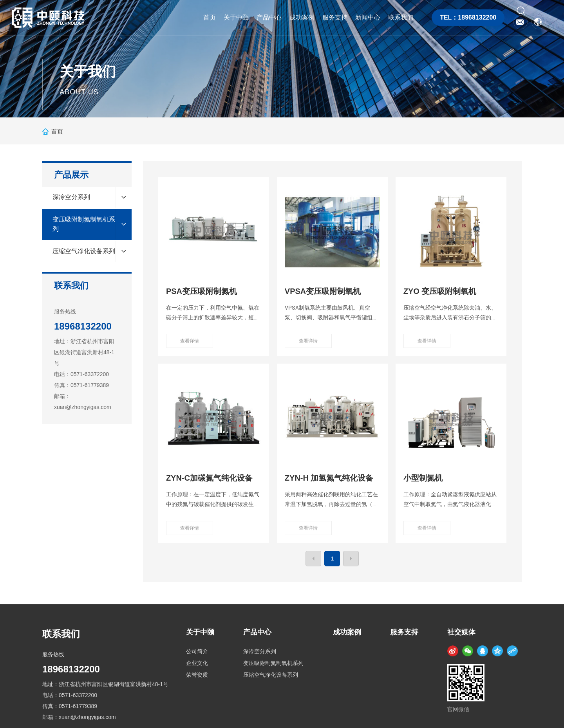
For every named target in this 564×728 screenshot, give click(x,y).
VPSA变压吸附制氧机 (323, 291)
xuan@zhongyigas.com (83, 407)
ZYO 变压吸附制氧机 (440, 291)
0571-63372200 (90, 374)
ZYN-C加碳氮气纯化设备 (209, 478)
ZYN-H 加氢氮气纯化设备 (329, 478)
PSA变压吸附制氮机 (202, 291)
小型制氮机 (423, 478)
